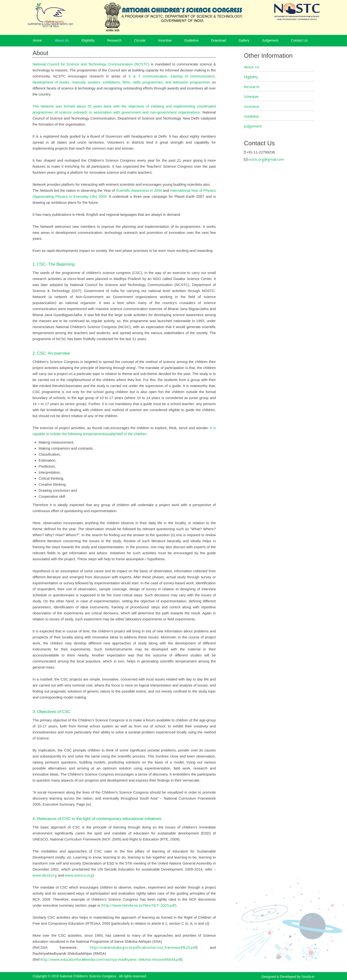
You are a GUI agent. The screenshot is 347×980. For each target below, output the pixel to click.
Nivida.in (308, 977)
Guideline (191, 40)
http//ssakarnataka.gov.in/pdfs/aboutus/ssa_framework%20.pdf (143, 947)
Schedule (251, 96)
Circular (140, 40)
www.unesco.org (79, 875)
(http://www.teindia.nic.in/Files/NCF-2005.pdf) (139, 905)
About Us (62, 40)
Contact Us (299, 40)
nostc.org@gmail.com (266, 159)
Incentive (165, 40)
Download (219, 40)
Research (114, 40)
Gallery (244, 40)
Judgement (270, 40)
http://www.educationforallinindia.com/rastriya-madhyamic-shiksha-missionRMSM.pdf (111, 959)
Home (37, 40)
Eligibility (88, 40)
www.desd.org (45, 875)
